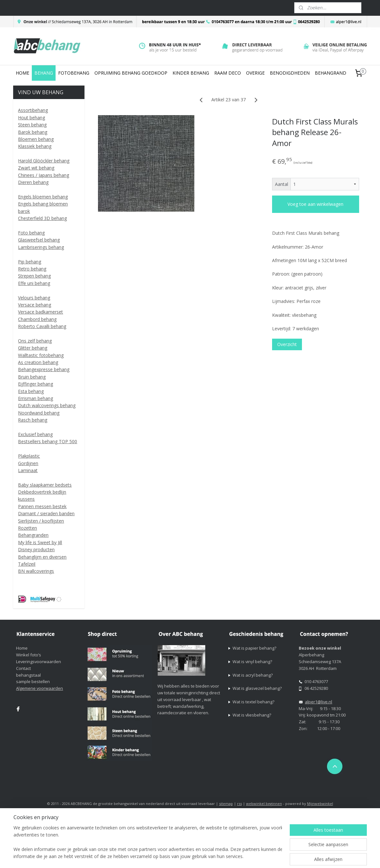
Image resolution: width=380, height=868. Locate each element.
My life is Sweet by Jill (40, 542)
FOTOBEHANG (74, 73)
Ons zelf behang (35, 341)
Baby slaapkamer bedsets (45, 485)
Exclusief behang (35, 434)
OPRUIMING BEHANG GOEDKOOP (131, 73)
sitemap (226, 804)
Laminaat (28, 470)
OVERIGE (255, 73)
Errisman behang (35, 398)
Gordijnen (28, 463)
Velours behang (34, 298)
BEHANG (44, 73)
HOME (22, 73)
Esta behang (31, 391)
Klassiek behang (35, 146)
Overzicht (287, 344)
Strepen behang (34, 276)
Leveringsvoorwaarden (39, 662)
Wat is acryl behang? (253, 675)
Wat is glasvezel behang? (257, 688)
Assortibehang (33, 110)
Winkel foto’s (29, 655)
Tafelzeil (27, 564)
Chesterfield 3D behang (42, 218)
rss (239, 804)
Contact (23, 668)
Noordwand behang (39, 413)
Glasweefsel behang (39, 240)
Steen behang (32, 125)
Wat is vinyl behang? (252, 662)
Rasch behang (33, 420)
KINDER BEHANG (191, 73)
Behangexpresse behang (44, 369)
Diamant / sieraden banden (46, 513)
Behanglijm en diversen (42, 557)
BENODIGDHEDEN (290, 73)
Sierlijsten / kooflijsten (41, 521)
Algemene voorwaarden (40, 688)
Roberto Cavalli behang (42, 326)
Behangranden (33, 535)
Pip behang (30, 262)
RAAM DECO (228, 73)
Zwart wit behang (36, 168)
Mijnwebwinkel (320, 804)
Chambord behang (37, 319)
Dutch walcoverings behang (47, 405)
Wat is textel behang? (253, 702)
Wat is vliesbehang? (252, 715)
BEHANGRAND (331, 73)
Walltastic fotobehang (41, 355)
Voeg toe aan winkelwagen (316, 204)
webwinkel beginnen (264, 804)
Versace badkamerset (40, 312)
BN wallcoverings (36, 571)
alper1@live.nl (318, 702)
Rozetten (27, 528)
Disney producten (36, 549)
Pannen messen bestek (42, 506)
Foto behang (31, 233)
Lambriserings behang (41, 247)
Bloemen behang (36, 139)
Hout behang (31, 118)
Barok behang (33, 132)
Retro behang (32, 269)
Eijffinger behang (35, 384)
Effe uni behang (34, 283)
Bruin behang (32, 377)
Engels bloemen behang (43, 197)
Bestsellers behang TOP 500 (48, 441)
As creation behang (38, 362)
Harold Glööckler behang (44, 161)
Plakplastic (29, 456)
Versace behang (35, 305)
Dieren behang (33, 182)
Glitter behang (33, 348)
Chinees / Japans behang (44, 175)
